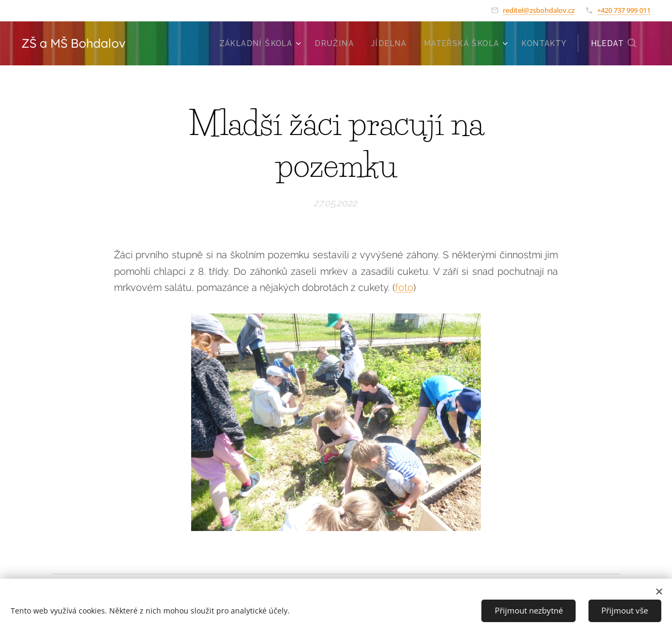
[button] (614, 43)
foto (404, 287)
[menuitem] (262, 43)
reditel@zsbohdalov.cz (539, 10)
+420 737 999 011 (624, 10)
